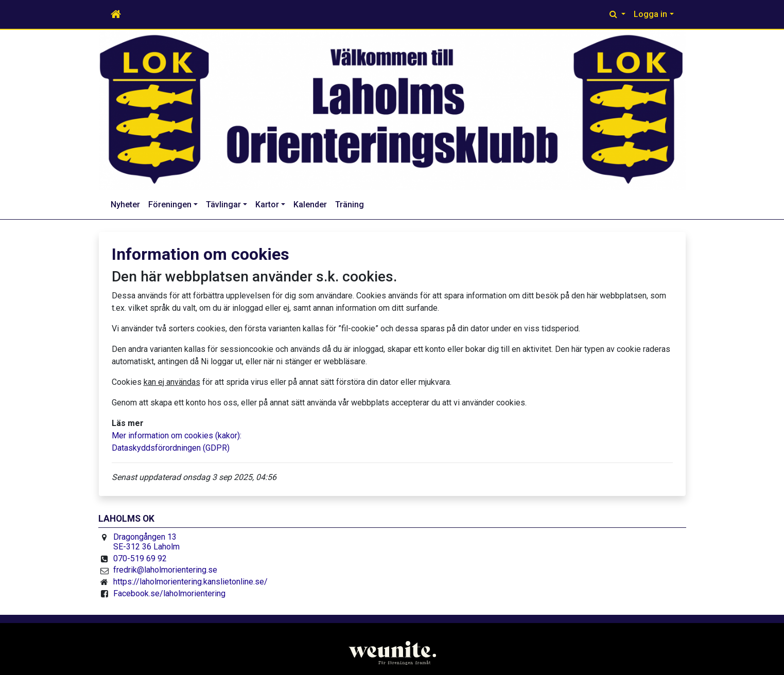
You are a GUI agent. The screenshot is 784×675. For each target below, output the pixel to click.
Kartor (267, 205)
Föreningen (170, 205)
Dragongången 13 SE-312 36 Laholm (146, 542)
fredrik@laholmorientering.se (165, 570)
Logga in (650, 14)
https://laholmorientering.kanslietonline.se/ (190, 582)
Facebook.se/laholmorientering (169, 593)
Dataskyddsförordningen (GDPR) (171, 448)
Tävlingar (223, 205)
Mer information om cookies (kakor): (177, 436)
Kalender (310, 205)
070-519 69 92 (140, 558)
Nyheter (125, 205)
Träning (350, 205)
